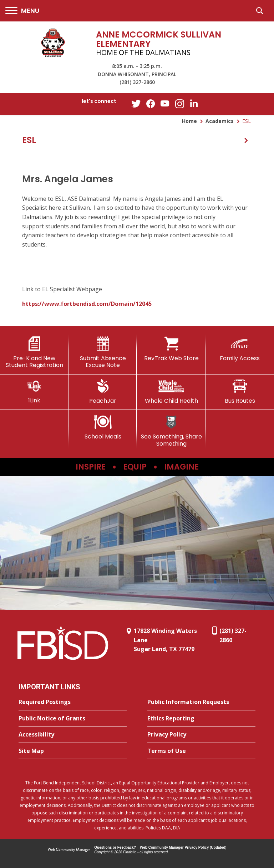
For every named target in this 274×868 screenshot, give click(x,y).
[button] (22, 11)
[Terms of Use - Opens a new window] (201, 751)
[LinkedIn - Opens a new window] (194, 103)
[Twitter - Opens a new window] (137, 104)
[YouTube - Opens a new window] (165, 104)
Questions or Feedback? (115, 847)
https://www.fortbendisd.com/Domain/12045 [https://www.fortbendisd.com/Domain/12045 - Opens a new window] (87, 304)
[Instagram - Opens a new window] (179, 104)
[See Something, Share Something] (171, 431)
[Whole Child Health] (171, 392)
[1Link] (34, 391)
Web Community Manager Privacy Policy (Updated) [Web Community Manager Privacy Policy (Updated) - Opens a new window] (183, 847)
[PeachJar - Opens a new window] (103, 392)
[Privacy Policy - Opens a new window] (201, 735)
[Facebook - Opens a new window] (151, 104)
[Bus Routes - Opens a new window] (240, 392)
